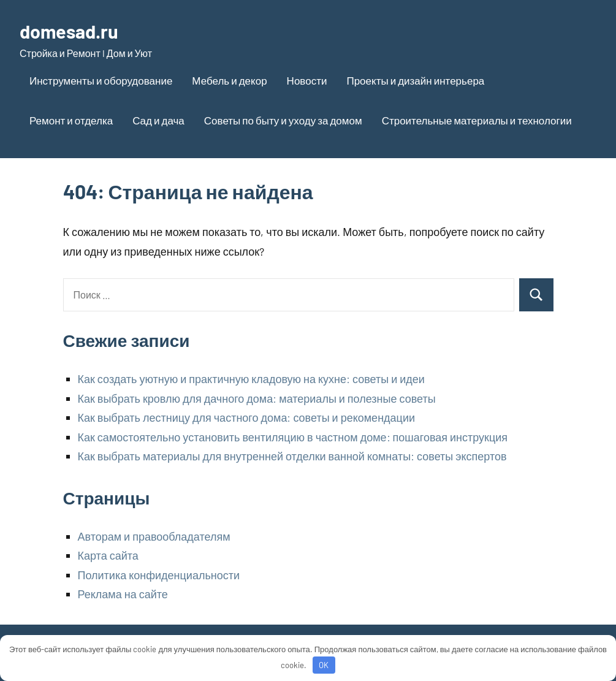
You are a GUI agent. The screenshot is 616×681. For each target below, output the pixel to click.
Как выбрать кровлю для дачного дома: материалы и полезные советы (257, 398)
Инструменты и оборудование (101, 80)
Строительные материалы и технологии (477, 120)
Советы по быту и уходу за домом (283, 120)
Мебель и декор (229, 80)
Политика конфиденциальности (159, 575)
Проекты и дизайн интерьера (415, 80)
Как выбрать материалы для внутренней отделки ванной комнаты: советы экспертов (292, 456)
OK (324, 665)
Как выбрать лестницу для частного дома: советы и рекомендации (247, 417)
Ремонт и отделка (71, 120)
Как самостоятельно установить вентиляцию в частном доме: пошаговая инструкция (293, 437)
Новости (307, 80)
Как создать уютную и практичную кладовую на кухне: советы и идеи (251, 379)
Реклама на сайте (123, 594)
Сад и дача (158, 120)
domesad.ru (71, 31)
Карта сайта (108, 555)
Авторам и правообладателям (154, 536)
